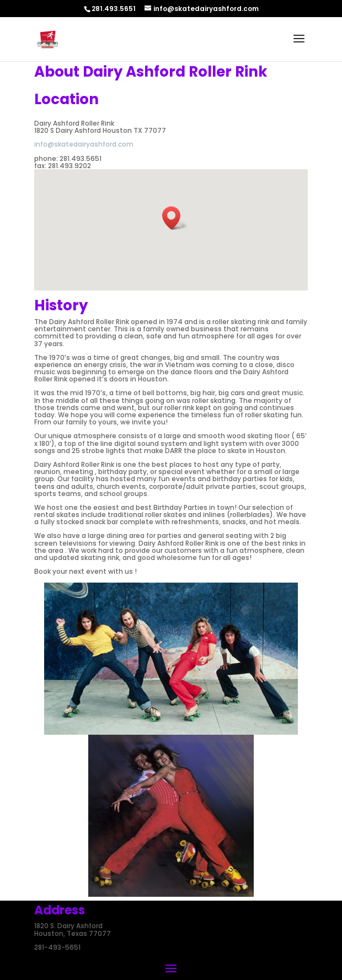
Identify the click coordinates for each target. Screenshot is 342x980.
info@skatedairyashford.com (84, 144)
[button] (175, 218)
